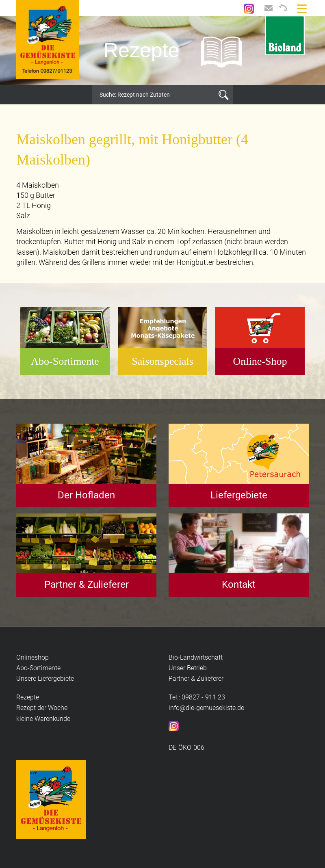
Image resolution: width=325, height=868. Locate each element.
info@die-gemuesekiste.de (206, 708)
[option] (162, 51)
